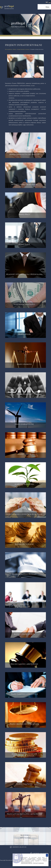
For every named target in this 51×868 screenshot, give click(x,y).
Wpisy (15, 49)
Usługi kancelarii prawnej (23, 49)
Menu (48, 8)
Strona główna (9, 49)
